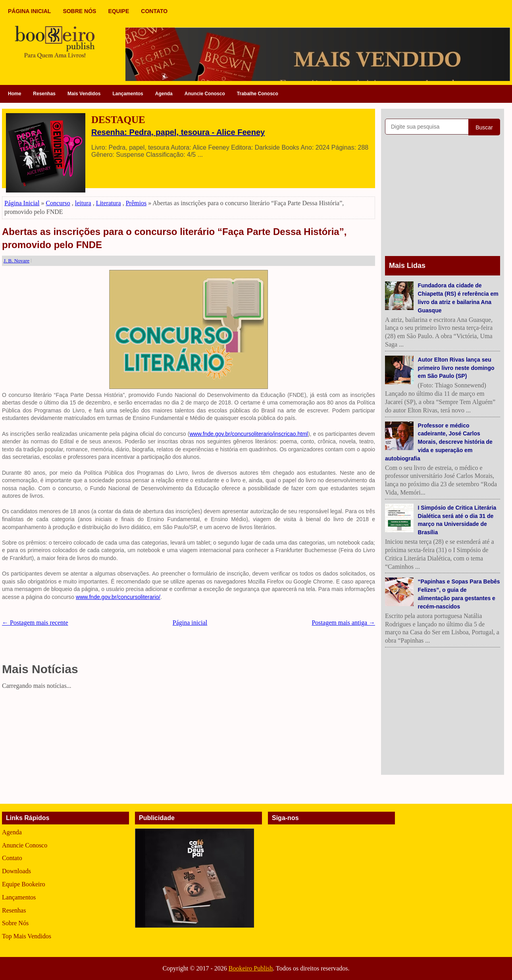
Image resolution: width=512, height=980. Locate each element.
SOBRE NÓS (79, 11)
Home (14, 94)
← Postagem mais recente (35, 623)
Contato (12, 858)
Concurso (58, 203)
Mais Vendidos (84, 94)
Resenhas (44, 94)
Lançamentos (128, 94)
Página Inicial (22, 203)
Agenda (164, 94)
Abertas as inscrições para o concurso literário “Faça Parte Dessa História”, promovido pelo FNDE (174, 238)
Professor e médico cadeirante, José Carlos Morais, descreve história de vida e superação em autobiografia (439, 442)
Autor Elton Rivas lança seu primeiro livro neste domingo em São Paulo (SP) (456, 368)
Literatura (109, 203)
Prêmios (136, 203)
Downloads (16, 871)
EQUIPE (118, 11)
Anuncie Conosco (205, 94)
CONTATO (154, 11)
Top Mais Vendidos (27, 936)
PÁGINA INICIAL (29, 11)
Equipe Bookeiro (24, 884)
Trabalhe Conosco (258, 94)
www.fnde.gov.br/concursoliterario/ (118, 597)
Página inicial (190, 623)
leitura (83, 203)
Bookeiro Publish (251, 968)
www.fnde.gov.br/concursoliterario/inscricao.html (249, 434)
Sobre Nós (15, 923)
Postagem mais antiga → (343, 623)
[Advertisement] (189, 748)
